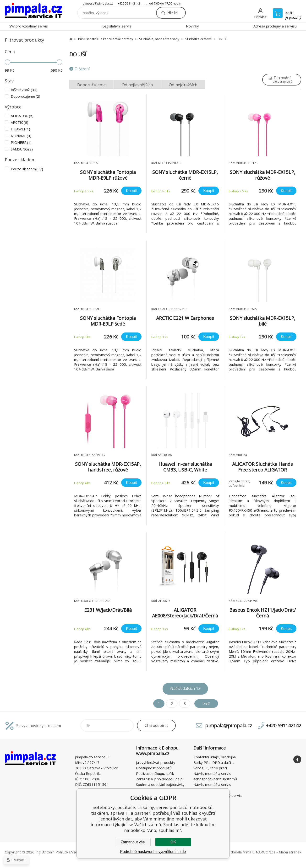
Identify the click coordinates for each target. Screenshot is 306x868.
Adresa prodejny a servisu (275, 26)
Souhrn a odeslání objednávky (160, 784)
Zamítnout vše (133, 842)
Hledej (172, 13)
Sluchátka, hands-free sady (159, 39)
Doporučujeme (91, 85)
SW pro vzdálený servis (29, 26)
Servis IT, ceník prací (210, 768)
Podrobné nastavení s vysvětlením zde (153, 852)
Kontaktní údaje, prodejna (215, 757)
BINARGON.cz (264, 852)
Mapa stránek (290, 852)
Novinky (192, 26)
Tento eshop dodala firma (230, 852)
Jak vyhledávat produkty (156, 762)
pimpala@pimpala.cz (98, 3)
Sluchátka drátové (199, 39)
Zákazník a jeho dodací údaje (159, 779)
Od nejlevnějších (137, 85)
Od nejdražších (183, 85)
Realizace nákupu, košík (155, 773)
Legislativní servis (117, 26)
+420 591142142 (129, 3)
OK (173, 842)
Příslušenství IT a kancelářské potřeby (106, 39)
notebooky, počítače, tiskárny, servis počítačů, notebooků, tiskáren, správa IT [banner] (33, 11)
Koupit (131, 191)
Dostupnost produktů (154, 768)
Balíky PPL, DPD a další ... (214, 762)
